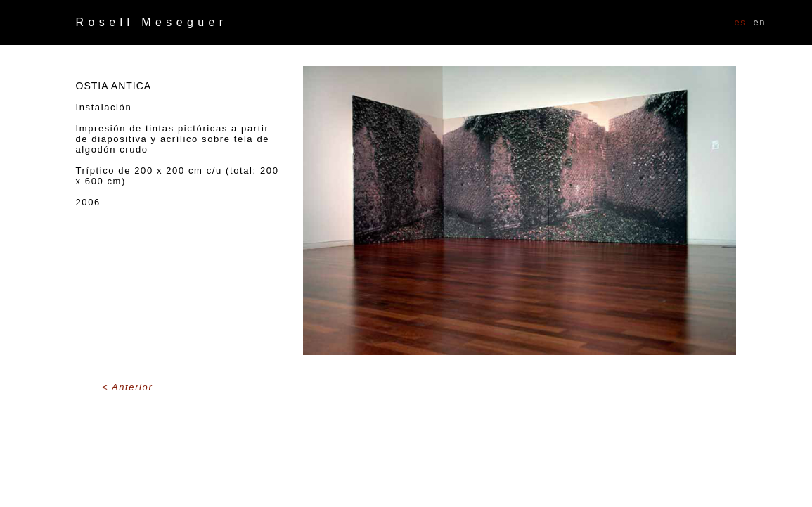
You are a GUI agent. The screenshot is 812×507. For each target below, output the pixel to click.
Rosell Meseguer (152, 22)
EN (759, 22)
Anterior (132, 387)
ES (741, 22)
